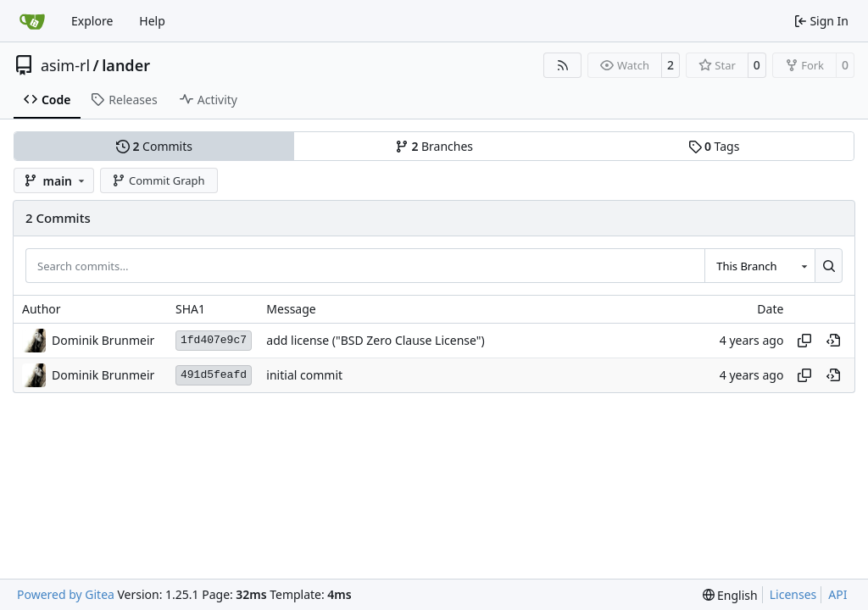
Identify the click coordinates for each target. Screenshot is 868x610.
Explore (92, 21)
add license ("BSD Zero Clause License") (375, 340)
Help (152, 21)
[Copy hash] (804, 341)
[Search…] (829, 265)
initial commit (304, 375)
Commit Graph (158, 180)
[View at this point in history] (833, 341)
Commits (154, 146)
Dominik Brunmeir (103, 340)
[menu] (730, 595)
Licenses (793, 594)
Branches (434, 146)
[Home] (32, 21)
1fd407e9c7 (214, 340)
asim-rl (65, 65)
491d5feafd (214, 375)
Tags (714, 146)
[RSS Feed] (563, 65)
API (837, 594)
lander (126, 65)
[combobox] (759, 265)
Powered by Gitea (66, 594)
